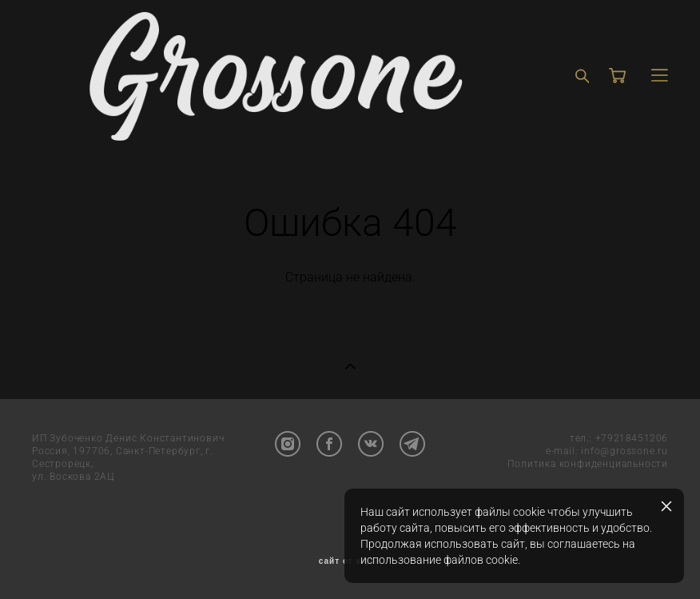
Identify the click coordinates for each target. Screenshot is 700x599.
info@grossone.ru (624, 451)
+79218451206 (632, 438)
